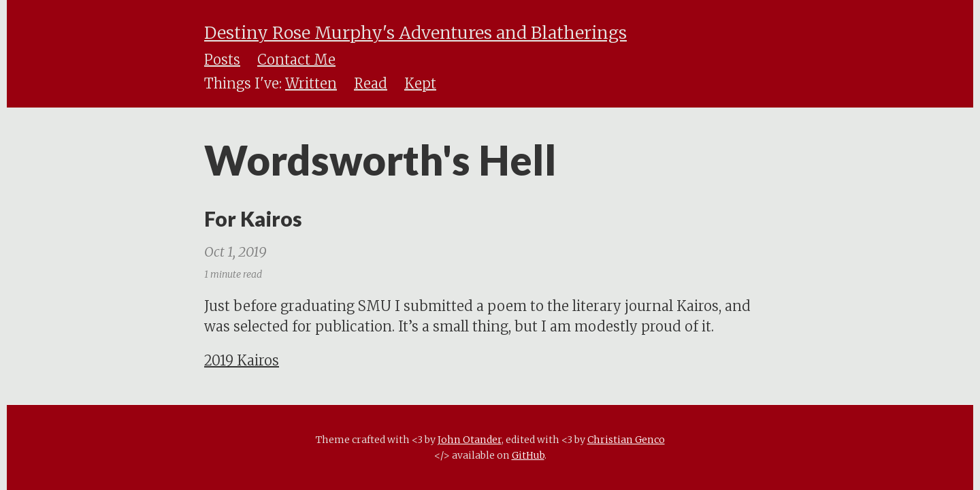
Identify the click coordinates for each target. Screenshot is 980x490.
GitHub (528, 455)
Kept (420, 83)
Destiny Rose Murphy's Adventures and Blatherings (415, 33)
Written (311, 83)
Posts (222, 60)
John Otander (470, 440)
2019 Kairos (242, 360)
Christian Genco (626, 440)
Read (371, 83)
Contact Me (296, 60)
